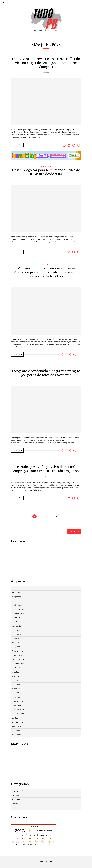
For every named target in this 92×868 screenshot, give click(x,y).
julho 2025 (16, 630)
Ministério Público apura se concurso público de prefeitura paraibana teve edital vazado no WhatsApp (46, 272)
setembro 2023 (18, 722)
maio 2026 (16, 588)
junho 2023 (16, 735)
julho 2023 (16, 731)
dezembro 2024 (18, 660)
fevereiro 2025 (18, 651)
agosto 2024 (17, 676)
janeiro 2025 (17, 655)
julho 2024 (16, 680)
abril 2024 (16, 693)
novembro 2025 (18, 614)
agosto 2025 (17, 626)
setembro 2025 (18, 622)
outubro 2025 (17, 618)
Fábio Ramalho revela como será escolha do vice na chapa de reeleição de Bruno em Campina (46, 63)
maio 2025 (16, 639)
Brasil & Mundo (46, 166)
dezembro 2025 (18, 609)
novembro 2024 (18, 664)
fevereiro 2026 (18, 601)
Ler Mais (16, 145)
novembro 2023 (18, 714)
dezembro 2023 (18, 710)
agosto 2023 (17, 726)
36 (51, 516)
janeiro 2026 (17, 605)
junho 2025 (16, 634)
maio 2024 (16, 689)
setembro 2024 (18, 672)
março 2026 (17, 597)
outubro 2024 (17, 668)
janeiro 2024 (17, 706)
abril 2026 (16, 593)
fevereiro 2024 (18, 701)
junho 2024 (16, 685)
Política (15, 808)
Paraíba (46, 55)
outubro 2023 (17, 718)
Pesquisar (15, 527)
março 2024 (17, 697)
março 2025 (17, 647)
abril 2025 (16, 643)
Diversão (15, 795)
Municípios (16, 800)
